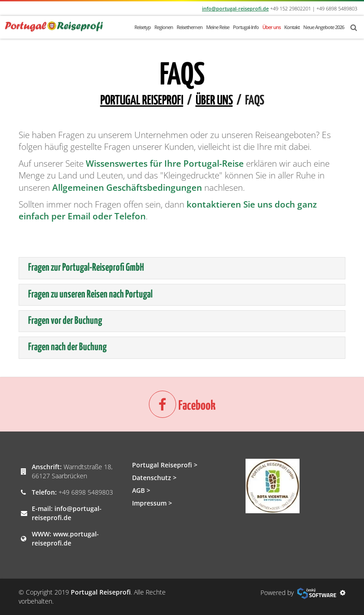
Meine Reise (218, 27)
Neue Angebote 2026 (324, 27)
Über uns (271, 27)
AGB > (141, 490)
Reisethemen (189, 27)
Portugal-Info (246, 27)
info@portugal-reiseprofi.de (235, 8)
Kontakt (292, 27)
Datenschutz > (154, 478)
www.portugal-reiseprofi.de (65, 538)
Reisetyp (143, 27)
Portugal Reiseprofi (142, 101)
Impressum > (152, 503)
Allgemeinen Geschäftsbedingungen (127, 188)
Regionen (164, 27)
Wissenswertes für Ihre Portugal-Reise (165, 164)
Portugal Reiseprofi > (165, 465)
